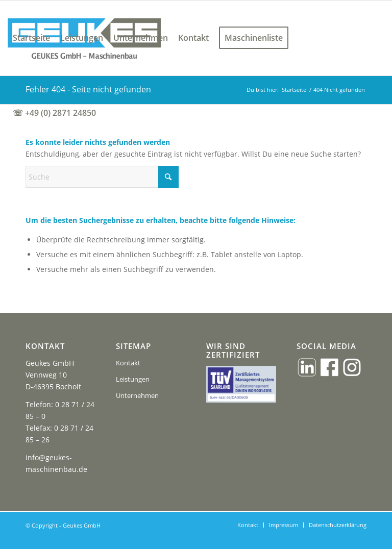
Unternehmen (137, 395)
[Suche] (102, 177)
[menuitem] (31, 38)
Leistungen (133, 379)
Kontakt (128, 363)
